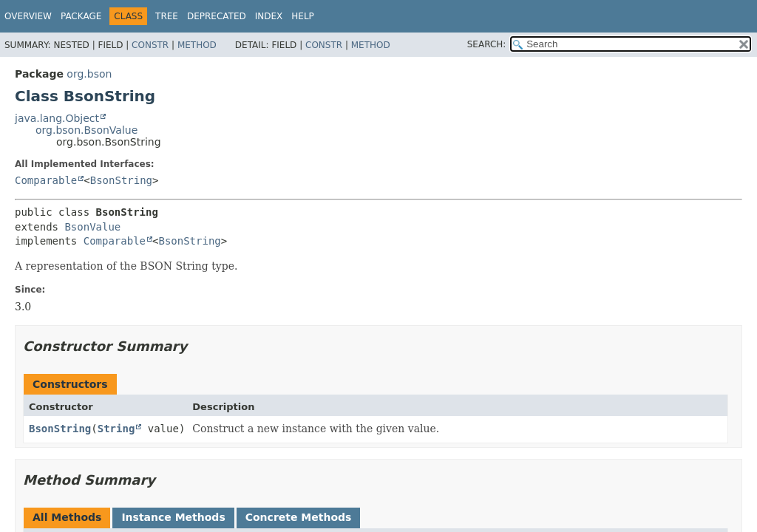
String (116, 429)
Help (303, 16)
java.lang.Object (57, 118)
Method (197, 45)
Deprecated (217, 16)
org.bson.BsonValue (86, 130)
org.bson (89, 74)
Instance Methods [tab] (173, 517)
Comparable (46, 180)
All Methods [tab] (67, 517)
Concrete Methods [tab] (299, 517)
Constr (150, 45)
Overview (28, 16)
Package (81, 16)
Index (269, 16)
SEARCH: (487, 44)
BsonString (121, 180)
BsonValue (92, 227)
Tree (167, 16)
